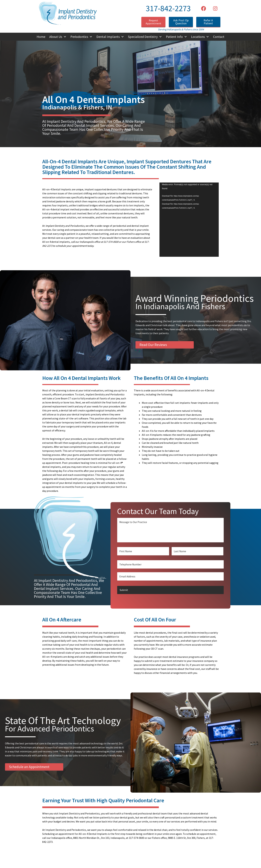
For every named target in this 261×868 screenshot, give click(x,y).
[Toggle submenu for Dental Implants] (123, 37)
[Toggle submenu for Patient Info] (186, 37)
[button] (204, 9)
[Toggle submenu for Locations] (208, 37)
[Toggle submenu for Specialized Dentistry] (160, 37)
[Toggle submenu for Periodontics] (91, 37)
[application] (189, 220)
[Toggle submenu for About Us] (65, 37)
